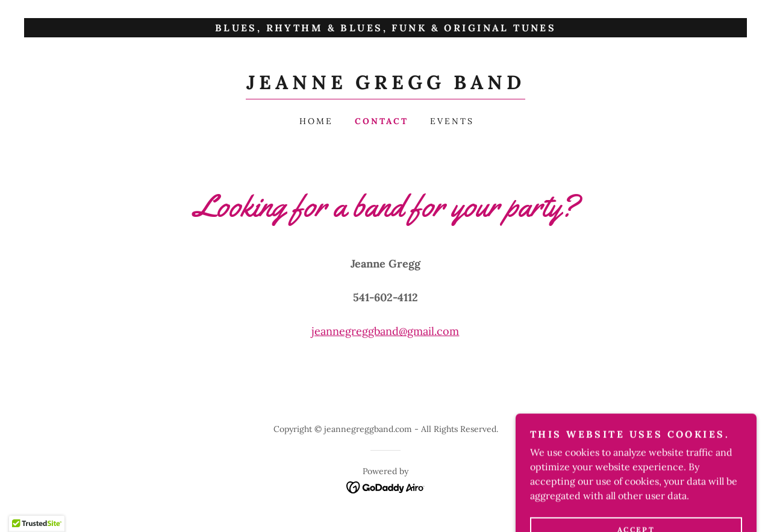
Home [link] (316, 121)
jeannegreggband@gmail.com (385, 331)
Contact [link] (382, 121)
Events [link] (452, 121)
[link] (385, 86)
